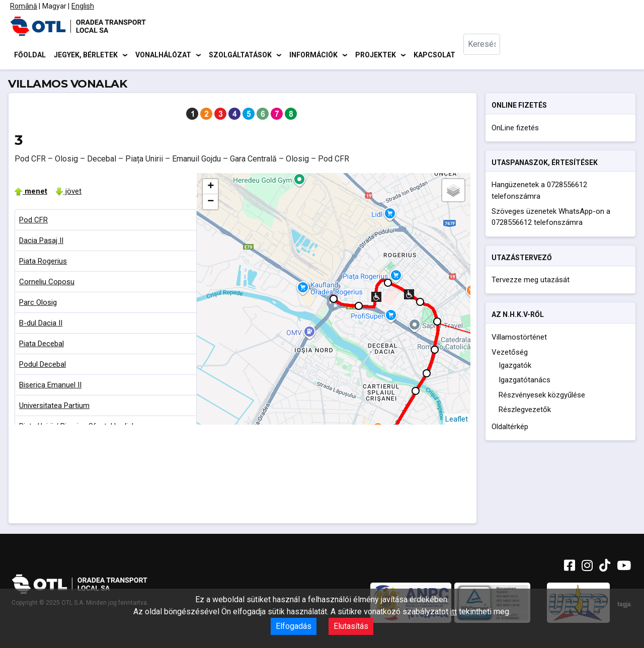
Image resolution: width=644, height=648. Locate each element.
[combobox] (489, 56)
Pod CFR (33, 221)
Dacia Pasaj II (41, 242)
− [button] (211, 203)
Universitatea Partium (54, 407)
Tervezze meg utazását (531, 281)
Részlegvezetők (525, 412)
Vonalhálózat (163, 55)
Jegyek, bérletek (86, 55)
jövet (68, 193)
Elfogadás (294, 626)
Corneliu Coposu (47, 283)
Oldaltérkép (510, 428)
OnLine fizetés (515, 129)
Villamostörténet (519, 339)
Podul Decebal (43, 366)
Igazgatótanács (525, 382)
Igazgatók (515, 367)
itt (454, 612)
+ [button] (211, 188)
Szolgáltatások (240, 55)
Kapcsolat (434, 55)
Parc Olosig (38, 304)
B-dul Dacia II (41, 325)
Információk (313, 55)
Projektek (376, 55)
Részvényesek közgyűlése (542, 396)
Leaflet (457, 421)
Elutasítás (351, 626)
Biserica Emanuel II (50, 386)
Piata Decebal (42, 345)
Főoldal (30, 55)
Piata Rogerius (43, 263)
